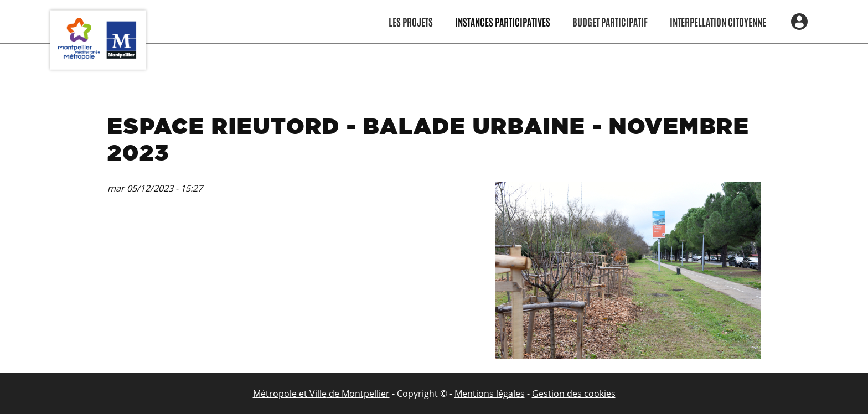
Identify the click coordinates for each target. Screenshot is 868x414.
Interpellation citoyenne (718, 22)
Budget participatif (610, 22)
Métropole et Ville (290, 394)
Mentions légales (490, 394)
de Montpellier (358, 394)
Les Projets (411, 22)
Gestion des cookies (574, 394)
